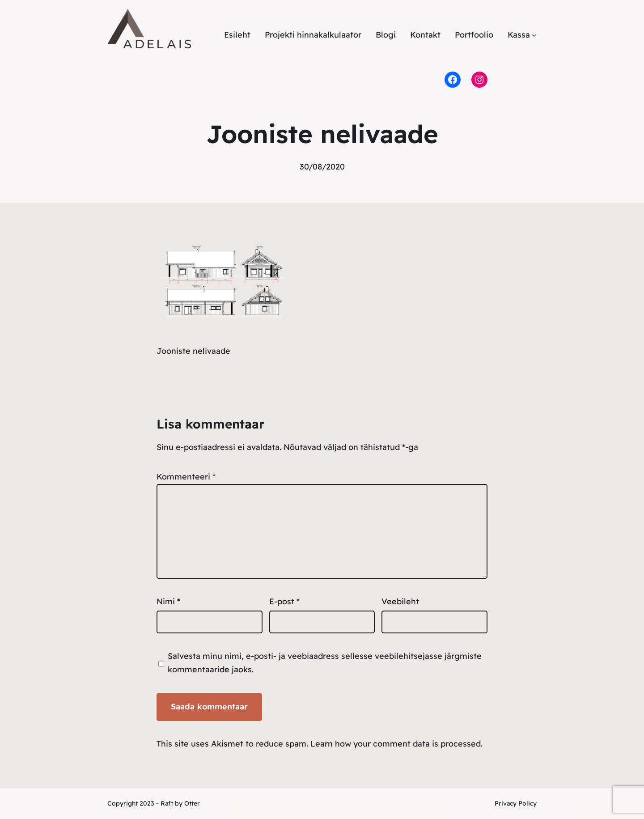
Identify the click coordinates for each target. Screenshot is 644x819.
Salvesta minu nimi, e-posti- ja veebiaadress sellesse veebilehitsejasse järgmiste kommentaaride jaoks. (325, 663)
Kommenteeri (186, 477)
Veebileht (400, 601)
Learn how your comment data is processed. (396, 744)
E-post (284, 601)
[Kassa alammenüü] (534, 35)
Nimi (168, 601)
